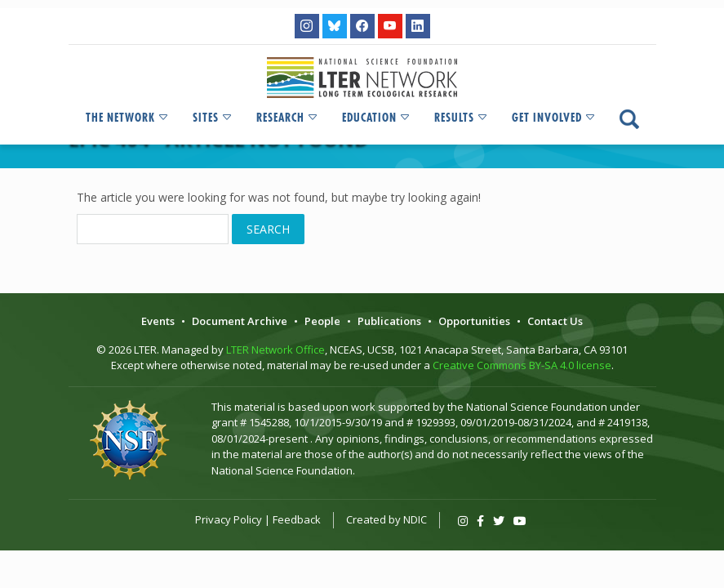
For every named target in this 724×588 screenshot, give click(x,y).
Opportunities (474, 321)
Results (462, 118)
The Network (128, 118)
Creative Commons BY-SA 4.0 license (522, 365)
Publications (389, 321)
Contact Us (555, 321)
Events (158, 321)
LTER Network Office (275, 350)
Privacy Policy (229, 519)
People (322, 321)
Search (268, 229)
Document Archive (240, 321)
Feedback (297, 519)
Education (377, 118)
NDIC (415, 519)
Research (288, 118)
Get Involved (554, 118)
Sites (213, 118)
